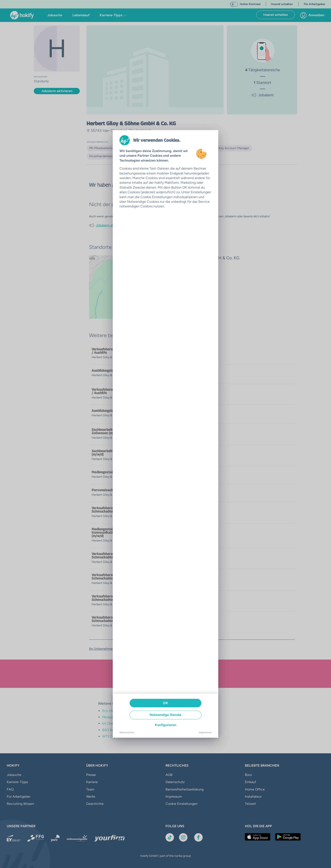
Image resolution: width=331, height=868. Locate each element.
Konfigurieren (166, 725)
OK (165, 703)
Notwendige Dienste (165, 715)
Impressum (205, 732)
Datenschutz (127, 732)
